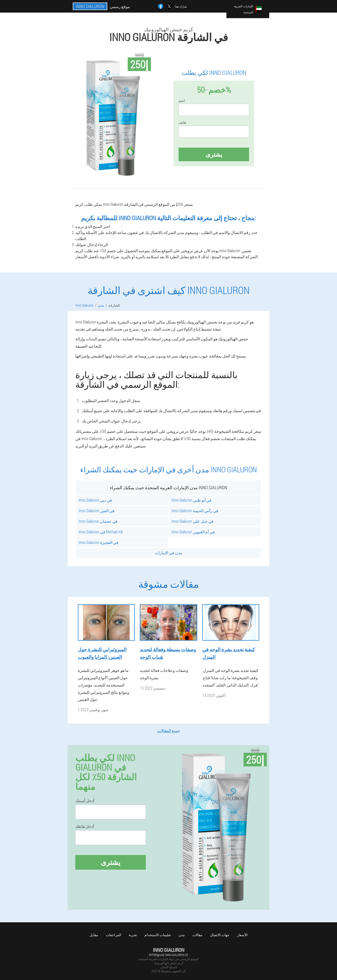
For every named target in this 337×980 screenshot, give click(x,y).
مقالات (197, 935)
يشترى (214, 154)
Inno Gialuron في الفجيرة (98, 542)
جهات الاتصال (220, 935)
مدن (182, 935)
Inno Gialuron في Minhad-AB (101, 532)
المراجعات (113, 935)
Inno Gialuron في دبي (95, 500)
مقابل (94, 935)
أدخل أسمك (85, 801)
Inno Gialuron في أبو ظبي (192, 500)
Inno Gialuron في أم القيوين (193, 532)
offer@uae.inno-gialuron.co (168, 955)
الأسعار (242, 935)
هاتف (182, 122)
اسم (182, 101)
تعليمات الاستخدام (158, 935)
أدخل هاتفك (85, 826)
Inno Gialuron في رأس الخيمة (195, 511)
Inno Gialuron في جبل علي (193, 521)
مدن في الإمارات (168, 553)
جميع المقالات (169, 730)
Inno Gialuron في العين (97, 511)
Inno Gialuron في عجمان (98, 521)
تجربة (133, 935)
